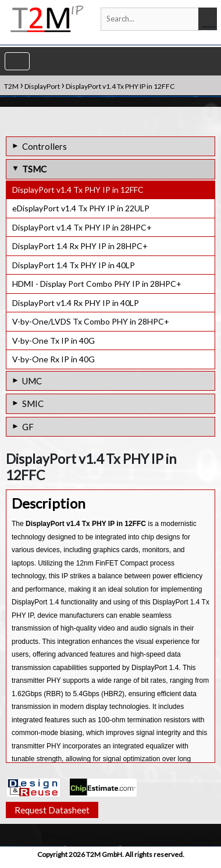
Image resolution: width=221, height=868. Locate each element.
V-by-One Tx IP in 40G (54, 341)
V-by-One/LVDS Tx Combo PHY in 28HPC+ (91, 321)
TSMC (34, 169)
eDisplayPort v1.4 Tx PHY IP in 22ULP (81, 208)
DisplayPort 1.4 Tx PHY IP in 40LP (74, 265)
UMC (32, 381)
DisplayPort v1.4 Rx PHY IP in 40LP (76, 303)
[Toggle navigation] (17, 61)
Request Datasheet (52, 815)
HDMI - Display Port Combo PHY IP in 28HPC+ (97, 284)
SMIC (33, 404)
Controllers (44, 146)
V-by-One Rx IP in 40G (54, 359)
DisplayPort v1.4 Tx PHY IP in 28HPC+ (82, 227)
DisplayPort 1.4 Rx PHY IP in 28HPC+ (80, 246)
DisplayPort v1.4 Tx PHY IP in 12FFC (78, 190)
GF (28, 427)
